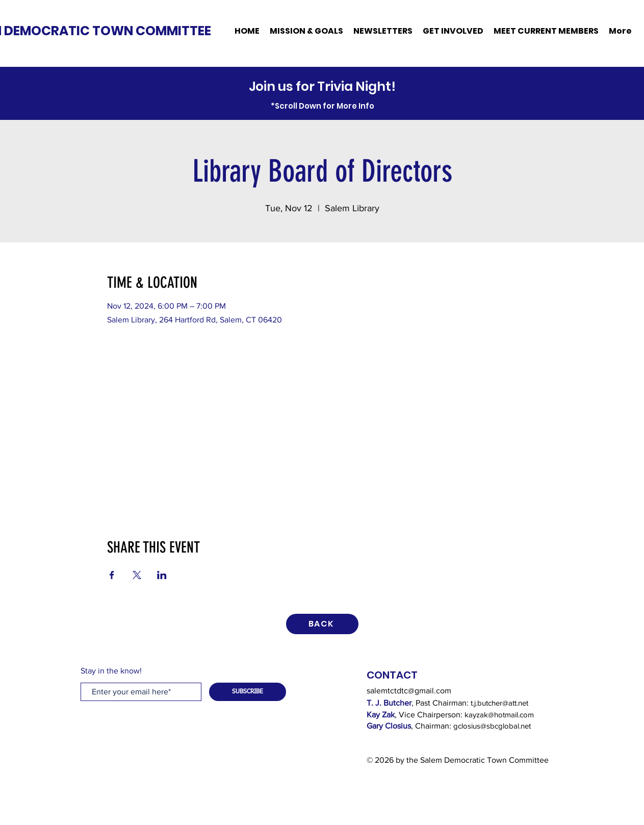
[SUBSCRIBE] (248, 692)
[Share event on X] (137, 575)
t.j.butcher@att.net (499, 703)
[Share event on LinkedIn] (162, 575)
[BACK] (322, 624)
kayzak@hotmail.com (499, 715)
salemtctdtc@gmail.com (409, 691)
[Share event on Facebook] (112, 575)
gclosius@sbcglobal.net (492, 726)
